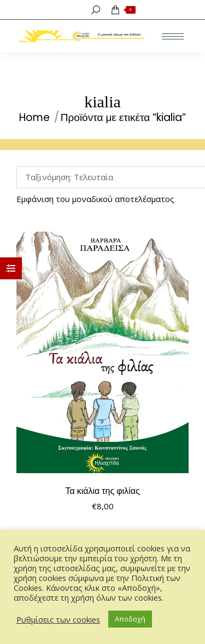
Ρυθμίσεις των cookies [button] (58, 619)
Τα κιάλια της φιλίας (102, 491)
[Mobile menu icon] (173, 36)
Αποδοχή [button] (130, 619)
